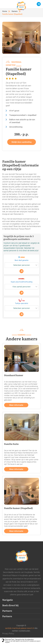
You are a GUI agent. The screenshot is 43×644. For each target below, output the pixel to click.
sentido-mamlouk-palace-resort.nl (20, 628)
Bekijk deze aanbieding (22, 142)
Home (5, 11)
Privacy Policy (8, 634)
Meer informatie (16, 405)
